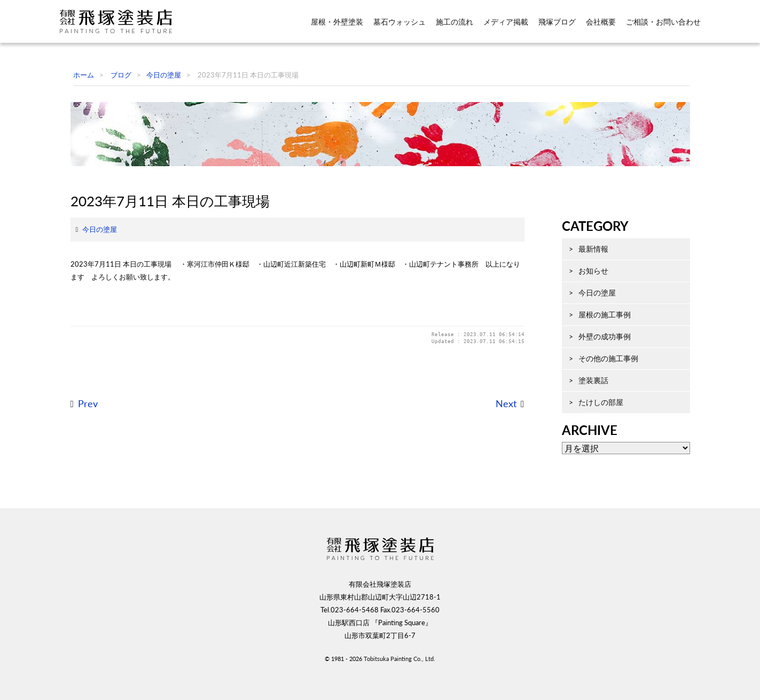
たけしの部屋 (590, 453)
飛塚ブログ (557, 22)
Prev (77, 477)
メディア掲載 (506, 22)
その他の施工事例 (598, 409)
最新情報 (583, 300)
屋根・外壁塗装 (337, 22)
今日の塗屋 (89, 303)
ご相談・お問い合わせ (663, 22)
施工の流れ (455, 22)
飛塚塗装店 (123, 21)
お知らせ (583, 321)
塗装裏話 (583, 431)
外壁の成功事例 (594, 387)
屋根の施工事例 (594, 365)
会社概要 (601, 22)
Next (495, 477)
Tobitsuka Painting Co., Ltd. (399, 683)
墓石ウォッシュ (399, 22)
